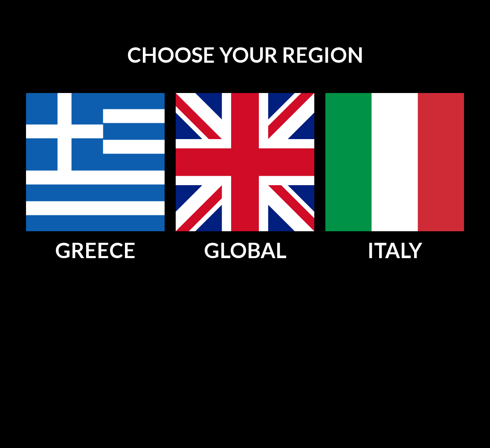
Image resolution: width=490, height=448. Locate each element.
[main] (245, 55)
